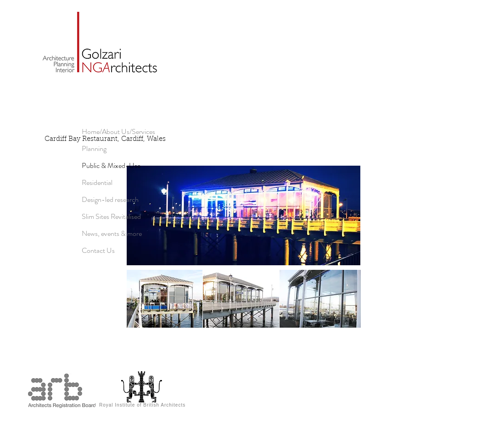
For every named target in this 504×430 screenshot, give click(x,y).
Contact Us (98, 250)
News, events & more (112, 233)
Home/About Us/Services (118, 131)
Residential (97, 182)
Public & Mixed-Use (111, 165)
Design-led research (110, 199)
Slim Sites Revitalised (111, 216)
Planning (94, 148)
